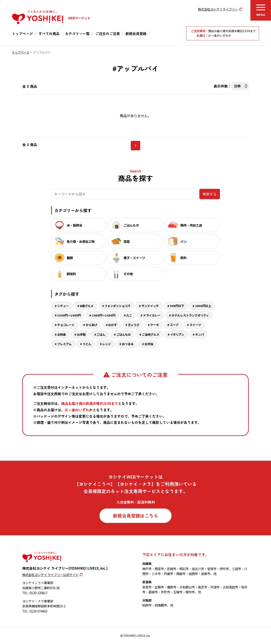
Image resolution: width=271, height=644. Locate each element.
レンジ (106, 344)
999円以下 (177, 306)
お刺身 (62, 334)
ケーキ (155, 325)
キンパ (200, 334)
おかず (112, 325)
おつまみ (128, 344)
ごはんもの (124, 334)
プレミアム (64, 344)
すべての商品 (49, 33)
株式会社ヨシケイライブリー (218, 9)
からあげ (91, 325)
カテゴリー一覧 (77, 33)
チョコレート (66, 325)
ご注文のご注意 (108, 33)
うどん (87, 344)
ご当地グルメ (151, 334)
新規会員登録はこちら (135, 515)
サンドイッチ (150, 306)
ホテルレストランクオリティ (190, 315)
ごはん (101, 334)
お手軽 (81, 334)
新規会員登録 (136, 33)
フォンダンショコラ (117, 306)
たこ (129, 315)
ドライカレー (152, 315)
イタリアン (177, 334)
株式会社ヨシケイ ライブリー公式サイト (50, 575)
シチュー (63, 306)
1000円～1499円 (104, 315)
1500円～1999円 (69, 315)
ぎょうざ (134, 325)
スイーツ (195, 325)
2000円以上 (203, 306)
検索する (210, 194)
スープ (174, 325)
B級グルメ (87, 306)
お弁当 (149, 344)
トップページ (22, 33)
